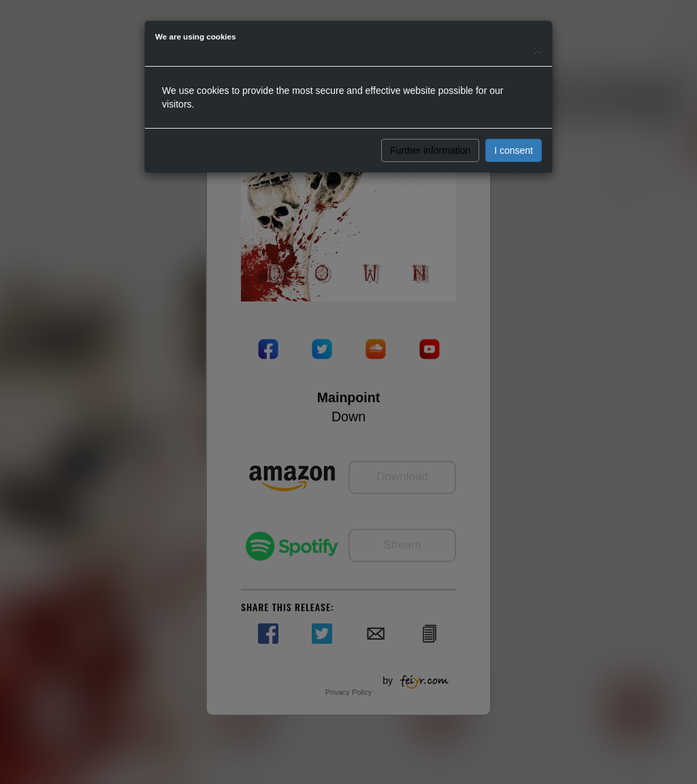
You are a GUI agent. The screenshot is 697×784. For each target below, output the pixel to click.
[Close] (538, 49)
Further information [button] (430, 150)
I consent (514, 150)
